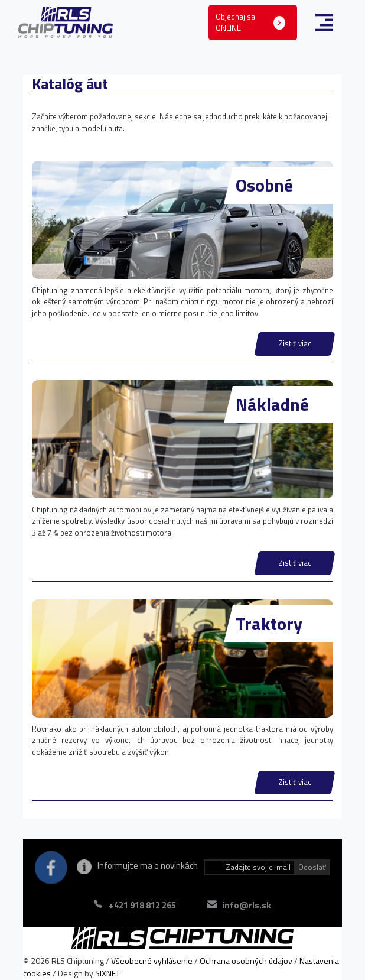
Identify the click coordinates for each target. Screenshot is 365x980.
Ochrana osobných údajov (246, 961)
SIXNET (107, 973)
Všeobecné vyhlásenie (152, 961)
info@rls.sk (247, 905)
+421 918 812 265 (142, 905)
